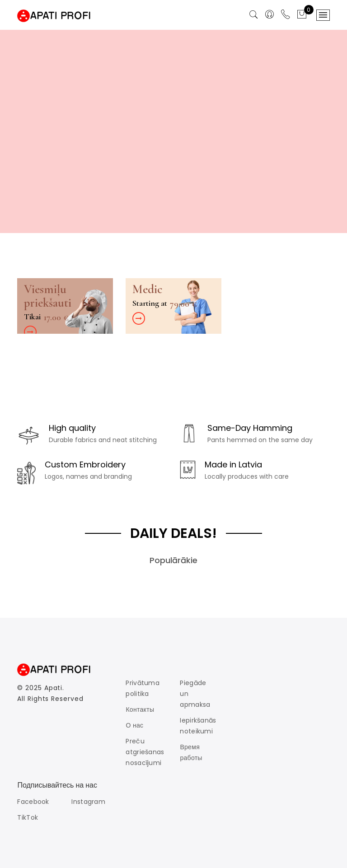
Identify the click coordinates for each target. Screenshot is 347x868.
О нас (134, 725)
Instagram (88, 802)
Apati (54, 688)
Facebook (33, 802)
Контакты (140, 709)
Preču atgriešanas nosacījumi (145, 752)
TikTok (28, 817)
